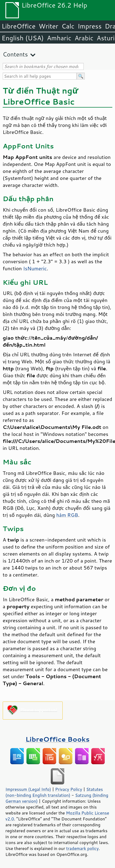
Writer (48, 26)
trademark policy (82, 848)
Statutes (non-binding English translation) (54, 792)
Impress (90, 26)
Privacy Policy (69, 789)
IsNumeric (35, 268)
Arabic (84, 38)
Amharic (59, 38)
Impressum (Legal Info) (28, 789)
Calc (68, 26)
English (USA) (23, 38)
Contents (15, 54)
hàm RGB (67, 515)
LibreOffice (18, 26)
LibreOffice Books (57, 739)
